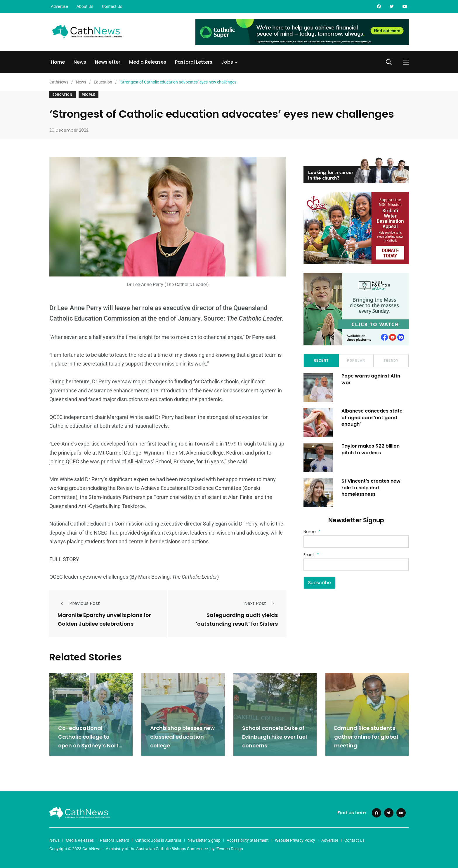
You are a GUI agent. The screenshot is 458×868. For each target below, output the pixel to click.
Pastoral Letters (194, 62)
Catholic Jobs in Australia (158, 840)
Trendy (391, 361)
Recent (321, 361)
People (89, 95)
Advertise (59, 6)
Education (63, 95)
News (80, 62)
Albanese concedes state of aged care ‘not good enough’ (372, 418)
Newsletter (108, 62)
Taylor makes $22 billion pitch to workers (371, 449)
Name (312, 532)
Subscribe (320, 583)
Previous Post (79, 603)
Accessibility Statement (248, 840)
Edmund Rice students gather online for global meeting (366, 736)
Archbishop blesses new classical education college (182, 736)
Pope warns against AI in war (371, 379)
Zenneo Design (230, 848)
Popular (356, 361)
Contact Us (112, 6)
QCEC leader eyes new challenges (89, 577)
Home (58, 62)
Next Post (261, 603)
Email (311, 555)
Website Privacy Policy (295, 840)
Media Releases (148, 62)
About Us (85, 6)
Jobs (227, 62)
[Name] (356, 542)
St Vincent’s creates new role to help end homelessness (371, 488)
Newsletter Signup (204, 840)
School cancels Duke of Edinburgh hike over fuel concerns (275, 736)
